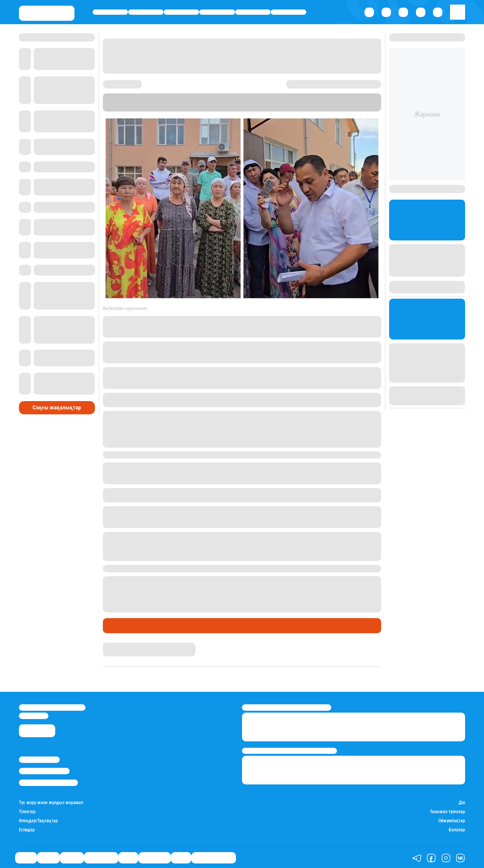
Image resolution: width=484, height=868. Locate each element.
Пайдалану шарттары (48, 783)
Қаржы (146, 12)
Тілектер (27, 812)
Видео (181, 858)
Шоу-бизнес (289, 12)
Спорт (253, 12)
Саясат (110, 12)
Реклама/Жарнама (44, 771)
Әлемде (181, 12)
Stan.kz (210, 108)
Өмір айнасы (217, 12)
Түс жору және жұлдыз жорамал (51, 803)
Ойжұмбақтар (452, 821)
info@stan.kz (34, 716)
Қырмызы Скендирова (128, 646)
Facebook (341, 327)
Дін (462, 803)
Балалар (457, 830)
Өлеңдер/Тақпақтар (38, 821)
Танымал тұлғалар (448, 812)
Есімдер (27, 830)
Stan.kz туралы (39, 760)
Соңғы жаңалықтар (57, 408)
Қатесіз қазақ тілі (214, 858)
